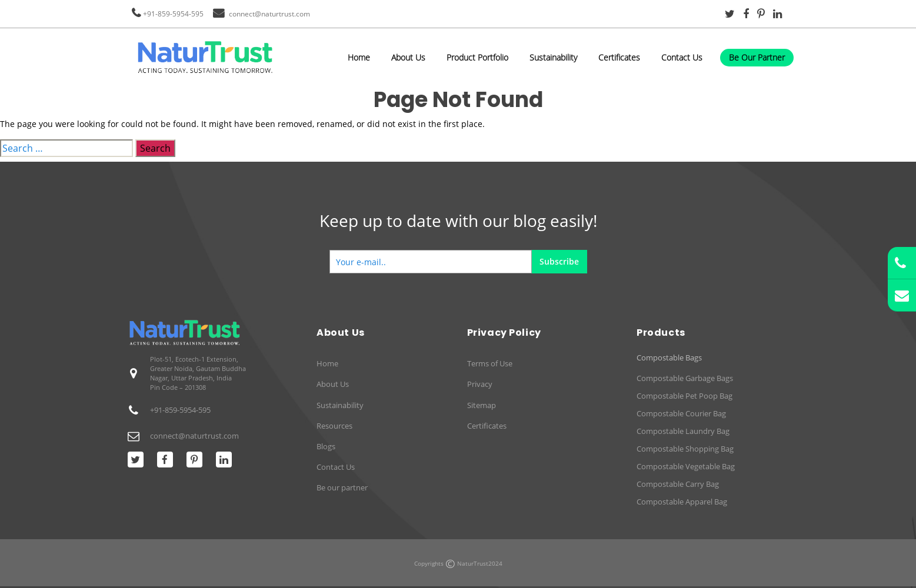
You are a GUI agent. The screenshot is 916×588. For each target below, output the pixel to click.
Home (359, 57)
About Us (408, 57)
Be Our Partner (757, 57)
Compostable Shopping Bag (685, 449)
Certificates (619, 57)
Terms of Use (490, 363)
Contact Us (682, 57)
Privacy (480, 384)
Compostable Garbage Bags (685, 378)
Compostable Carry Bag (678, 484)
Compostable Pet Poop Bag (684, 396)
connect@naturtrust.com (269, 14)
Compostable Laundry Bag (683, 431)
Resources (334, 426)
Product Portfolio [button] (477, 57)
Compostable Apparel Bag (682, 502)
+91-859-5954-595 (173, 14)
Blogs (326, 446)
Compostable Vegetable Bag (686, 466)
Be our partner (342, 487)
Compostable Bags (669, 358)
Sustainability (553, 57)
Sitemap (482, 405)
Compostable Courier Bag (681, 413)
